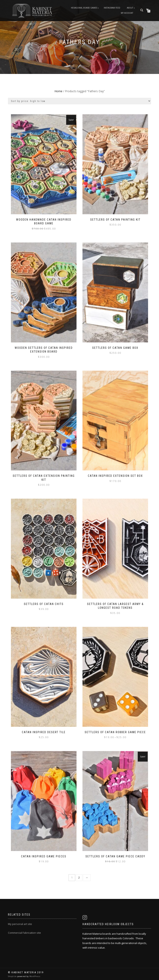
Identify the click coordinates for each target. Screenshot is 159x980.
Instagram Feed (112, 8)
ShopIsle (13, 976)
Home (58, 91)
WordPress (35, 976)
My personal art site (20, 924)
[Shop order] (79, 101)
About (130, 8)
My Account (127, 13)
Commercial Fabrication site (24, 933)
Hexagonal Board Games (84, 8)
